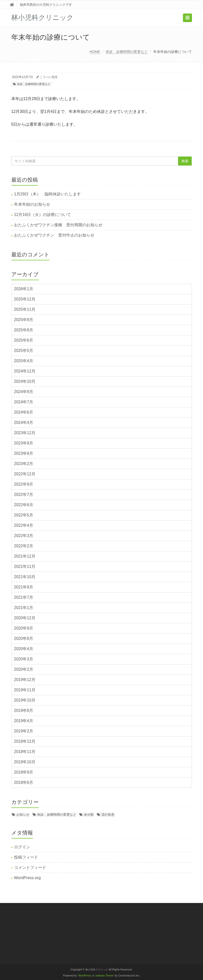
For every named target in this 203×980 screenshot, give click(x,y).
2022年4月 (24, 525)
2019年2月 (24, 731)
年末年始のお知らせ (32, 204)
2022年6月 (24, 505)
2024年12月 (25, 371)
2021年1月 (24, 608)
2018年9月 (24, 772)
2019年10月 (25, 700)
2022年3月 (24, 536)
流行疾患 (108, 815)
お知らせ (23, 815)
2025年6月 (24, 340)
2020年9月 (24, 628)
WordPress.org (27, 878)
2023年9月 (24, 443)
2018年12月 (25, 741)
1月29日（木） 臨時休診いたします (48, 194)
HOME (95, 52)
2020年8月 (24, 638)
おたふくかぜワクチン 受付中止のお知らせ (54, 235)
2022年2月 (24, 546)
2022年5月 (24, 515)
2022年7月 (24, 495)
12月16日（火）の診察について (43, 215)
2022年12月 (25, 474)
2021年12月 (25, 556)
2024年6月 (24, 412)
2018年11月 (25, 752)
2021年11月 (25, 567)
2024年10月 (25, 381)
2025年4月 (24, 361)
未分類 (89, 815)
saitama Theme (104, 976)
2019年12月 (25, 680)
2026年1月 (24, 289)
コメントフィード (30, 868)
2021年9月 (24, 587)
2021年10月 (25, 577)
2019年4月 (24, 721)
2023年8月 (24, 453)
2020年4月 (24, 649)
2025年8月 (24, 330)
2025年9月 (24, 320)
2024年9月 (24, 392)
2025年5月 (24, 351)
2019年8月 (24, 710)
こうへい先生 (49, 77)
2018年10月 (25, 762)
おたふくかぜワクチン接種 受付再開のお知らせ (58, 225)
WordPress (85, 976)
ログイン (22, 847)
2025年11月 (25, 309)
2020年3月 (24, 659)
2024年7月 (24, 402)
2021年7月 (24, 597)
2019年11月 (25, 690)
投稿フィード (26, 857)
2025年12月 (25, 299)
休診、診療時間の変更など (127, 52)
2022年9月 (24, 484)
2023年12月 (25, 433)
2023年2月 (24, 464)
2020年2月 (24, 669)
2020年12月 (25, 618)
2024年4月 (24, 423)
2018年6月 (24, 782)
